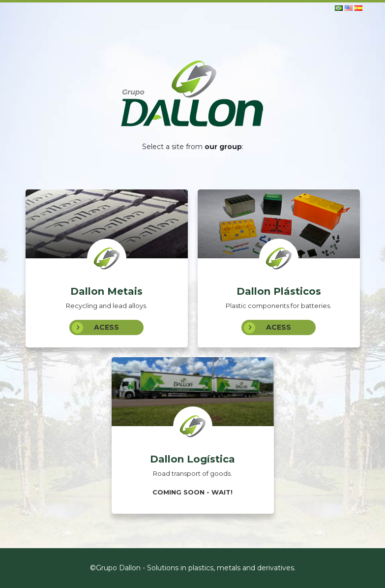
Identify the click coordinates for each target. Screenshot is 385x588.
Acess (95, 327)
